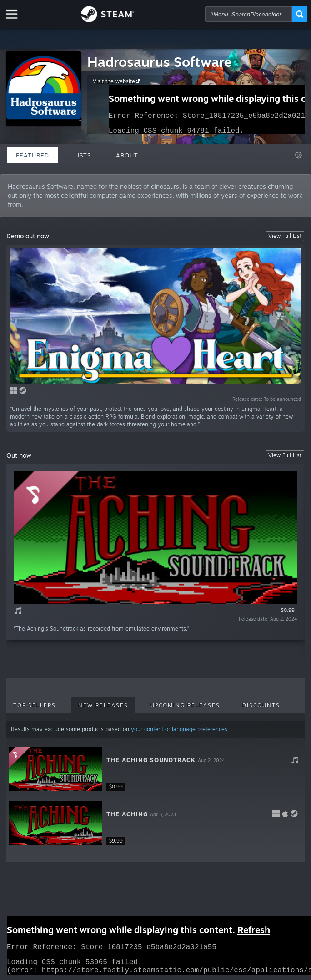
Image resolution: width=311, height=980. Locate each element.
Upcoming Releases (185, 705)
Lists (83, 155)
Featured (33, 155)
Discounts (261, 705)
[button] (156, 769)
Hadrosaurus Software (160, 62)
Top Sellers (35, 705)
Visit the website (118, 81)
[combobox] (248, 14)
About (127, 155)
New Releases (103, 705)
